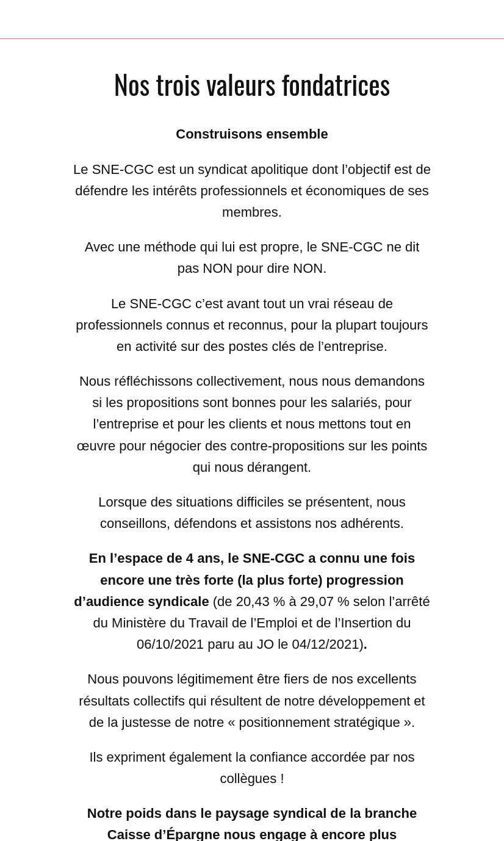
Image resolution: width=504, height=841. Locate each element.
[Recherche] (453, 20)
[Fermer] (20, 20)
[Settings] (484, 20)
